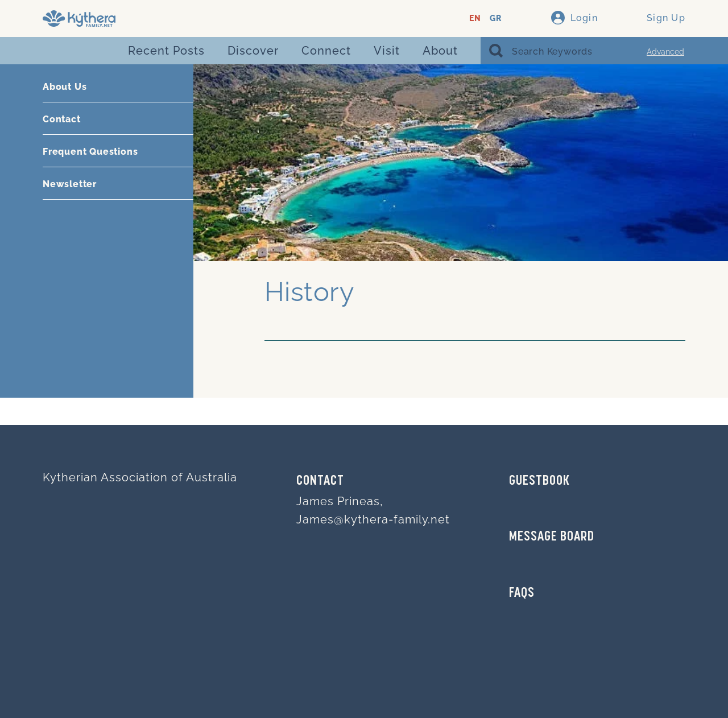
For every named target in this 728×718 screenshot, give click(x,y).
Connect (326, 51)
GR (496, 18)
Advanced (665, 52)
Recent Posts (166, 51)
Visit (387, 51)
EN (475, 18)
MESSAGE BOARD (552, 537)
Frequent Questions (90, 152)
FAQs (522, 593)
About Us (65, 87)
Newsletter (70, 184)
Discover (253, 51)
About (440, 51)
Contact (62, 119)
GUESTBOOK (539, 481)
